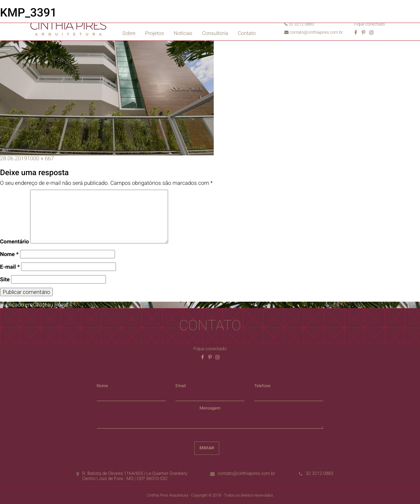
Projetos (154, 33)
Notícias (183, 33)
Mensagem (210, 408)
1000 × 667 (41, 159)
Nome (9, 254)
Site (5, 280)
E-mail (10, 267)
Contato (247, 33)
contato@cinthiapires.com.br (314, 33)
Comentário (14, 242)
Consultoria (215, 33)
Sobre (129, 33)
